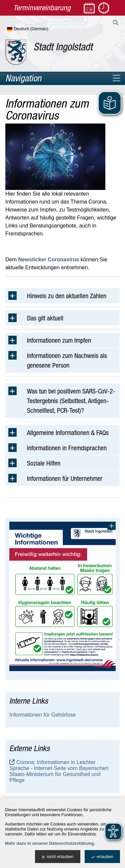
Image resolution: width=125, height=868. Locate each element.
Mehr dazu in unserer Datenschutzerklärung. (50, 843)
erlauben (102, 857)
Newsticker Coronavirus (48, 260)
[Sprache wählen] (38, 29)
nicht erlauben (57, 857)
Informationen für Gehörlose (42, 715)
